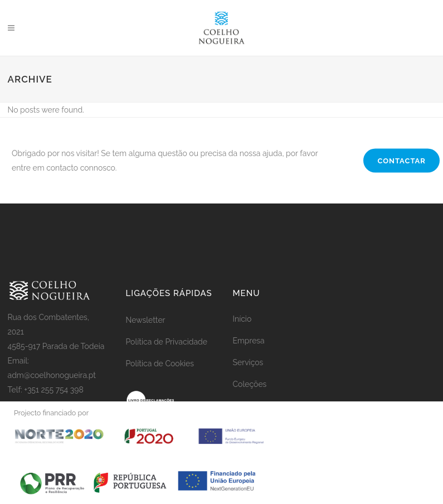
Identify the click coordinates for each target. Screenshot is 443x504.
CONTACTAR (401, 161)
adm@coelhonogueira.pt (52, 375)
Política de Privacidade (167, 342)
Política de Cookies (160, 364)
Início (242, 319)
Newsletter (146, 320)
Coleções (250, 384)
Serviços (248, 362)
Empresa (249, 341)
